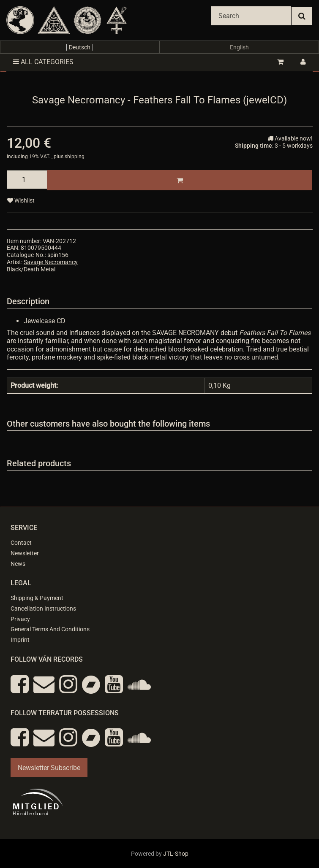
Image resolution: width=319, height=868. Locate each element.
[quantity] (27, 180)
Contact (21, 543)
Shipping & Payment (37, 598)
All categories (43, 62)
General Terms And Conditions (50, 629)
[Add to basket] (180, 180)
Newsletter (25, 553)
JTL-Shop (176, 854)
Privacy (20, 619)
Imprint (20, 640)
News (18, 564)
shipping (75, 157)
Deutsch (80, 47)
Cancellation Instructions (43, 608)
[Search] (251, 16)
